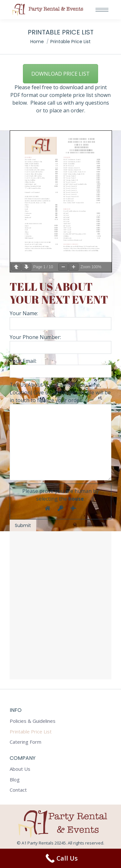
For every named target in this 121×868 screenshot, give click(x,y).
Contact (18, 790)
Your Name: (60, 320)
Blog (15, 780)
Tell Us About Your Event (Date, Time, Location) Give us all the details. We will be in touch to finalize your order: (60, 456)
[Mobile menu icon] (102, 10)
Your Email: (60, 444)
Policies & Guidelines (33, 721)
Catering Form (25, 742)
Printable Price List (31, 732)
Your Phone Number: (60, 344)
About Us (20, 769)
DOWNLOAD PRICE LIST (60, 74)
